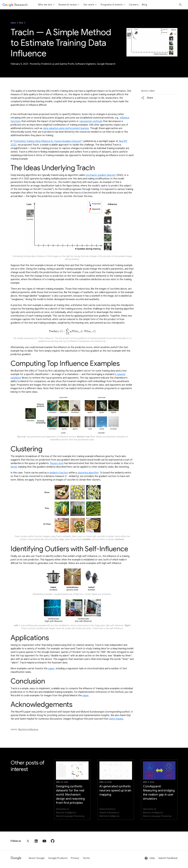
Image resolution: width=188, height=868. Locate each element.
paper (51, 669)
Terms (86, 858)
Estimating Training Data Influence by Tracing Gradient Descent (48, 141)
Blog (21, 23)
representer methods (91, 121)
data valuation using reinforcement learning (66, 128)
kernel (14, 467)
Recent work (57, 463)
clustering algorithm (88, 473)
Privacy (75, 858)
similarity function (59, 473)
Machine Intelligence (28, 729)
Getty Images (116, 719)
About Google (37, 858)
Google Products (58, 858)
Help (150, 858)
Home (13, 23)
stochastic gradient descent (101, 175)
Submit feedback (168, 858)
